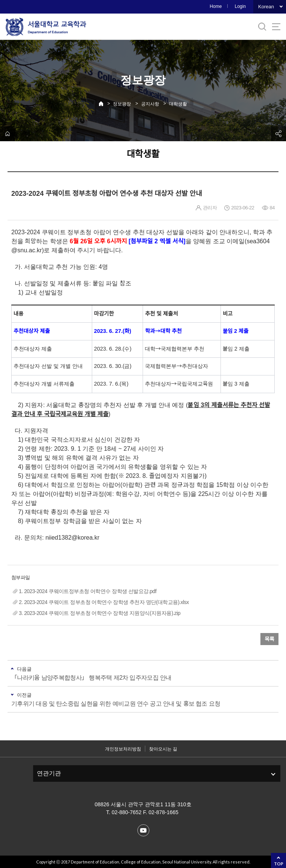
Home (216, 6)
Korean (266, 7)
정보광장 (122, 104)
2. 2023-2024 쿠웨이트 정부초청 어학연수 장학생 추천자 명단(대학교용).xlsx (104, 602)
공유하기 (278, 134)
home (8, 134)
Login (240, 6)
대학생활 (178, 104)
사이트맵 (276, 27)
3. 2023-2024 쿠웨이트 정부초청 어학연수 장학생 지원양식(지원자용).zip (100, 613)
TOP (279, 864)
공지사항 (150, 104)
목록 (269, 639)
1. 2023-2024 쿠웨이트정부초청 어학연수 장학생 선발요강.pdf (88, 591)
